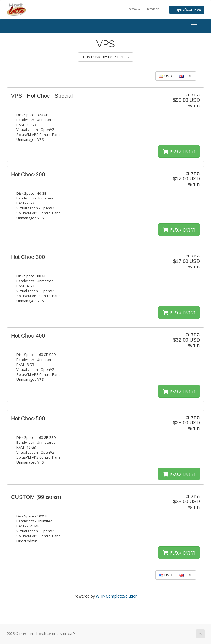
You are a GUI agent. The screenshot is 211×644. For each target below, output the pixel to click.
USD (166, 76)
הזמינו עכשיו (179, 151)
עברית (134, 9)
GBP (186, 76)
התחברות (153, 9)
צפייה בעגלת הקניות (187, 9)
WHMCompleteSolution (117, 596)
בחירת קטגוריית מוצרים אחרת (105, 57)
